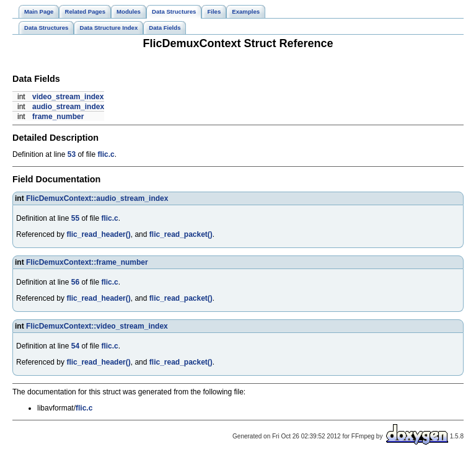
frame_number (58, 117)
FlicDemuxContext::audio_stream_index (97, 198)
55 (75, 218)
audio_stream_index (68, 107)
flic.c (106, 154)
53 (72, 154)
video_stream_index (68, 97)
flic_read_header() (98, 234)
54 (75, 346)
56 (75, 282)
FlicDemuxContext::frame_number (87, 262)
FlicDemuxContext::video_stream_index (97, 326)
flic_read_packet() (181, 234)
